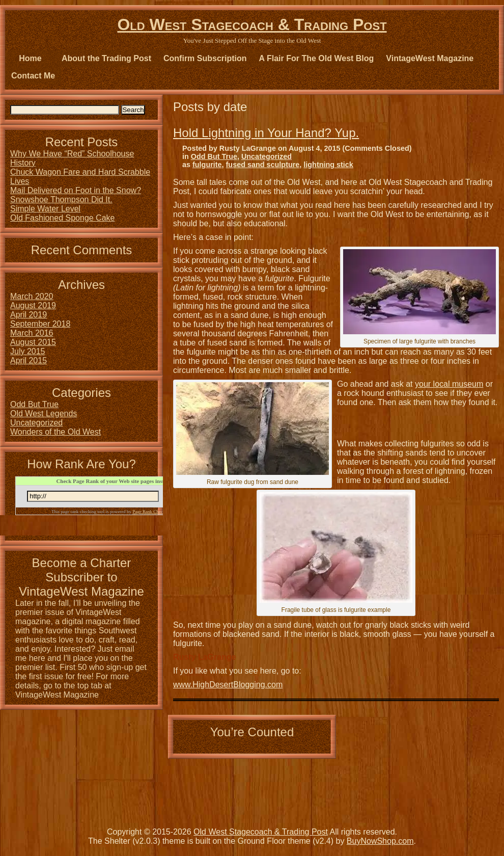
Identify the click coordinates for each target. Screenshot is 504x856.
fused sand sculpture (263, 165)
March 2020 (32, 296)
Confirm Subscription (205, 58)
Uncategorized (267, 156)
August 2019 (33, 305)
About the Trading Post (106, 58)
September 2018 (40, 324)
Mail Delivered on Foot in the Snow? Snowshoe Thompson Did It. (76, 195)
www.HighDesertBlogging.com (228, 685)
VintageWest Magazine (430, 58)
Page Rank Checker (150, 512)
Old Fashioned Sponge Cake (62, 218)
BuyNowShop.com (380, 841)
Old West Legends (44, 413)
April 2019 (29, 315)
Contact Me (33, 76)
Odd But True (214, 156)
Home (30, 58)
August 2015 (33, 342)
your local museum (449, 384)
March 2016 (32, 333)
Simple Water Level (45, 209)
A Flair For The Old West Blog (317, 58)
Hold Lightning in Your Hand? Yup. (266, 133)
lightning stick (328, 165)
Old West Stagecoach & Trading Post (252, 24)
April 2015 (29, 360)
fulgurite (207, 165)
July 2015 (28, 351)
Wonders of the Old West (55, 432)
